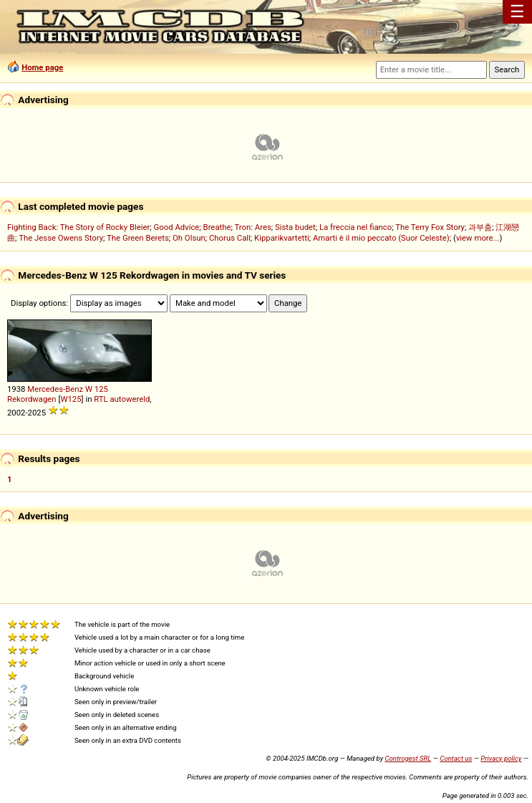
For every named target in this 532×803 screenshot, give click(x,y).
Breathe (217, 227)
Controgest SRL (408, 758)
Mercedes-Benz (55, 389)
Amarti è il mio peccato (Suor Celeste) (381, 238)
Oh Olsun (189, 238)
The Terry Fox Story (430, 227)
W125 (71, 399)
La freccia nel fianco (356, 227)
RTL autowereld (122, 399)
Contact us (456, 758)
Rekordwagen (32, 399)
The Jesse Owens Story (61, 238)
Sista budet (295, 227)
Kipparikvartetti (282, 238)
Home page (42, 67)
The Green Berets (138, 238)
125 (101, 389)
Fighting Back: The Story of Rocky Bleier (78, 227)
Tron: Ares (252, 227)
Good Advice (177, 227)
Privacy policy (501, 758)
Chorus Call (230, 238)
